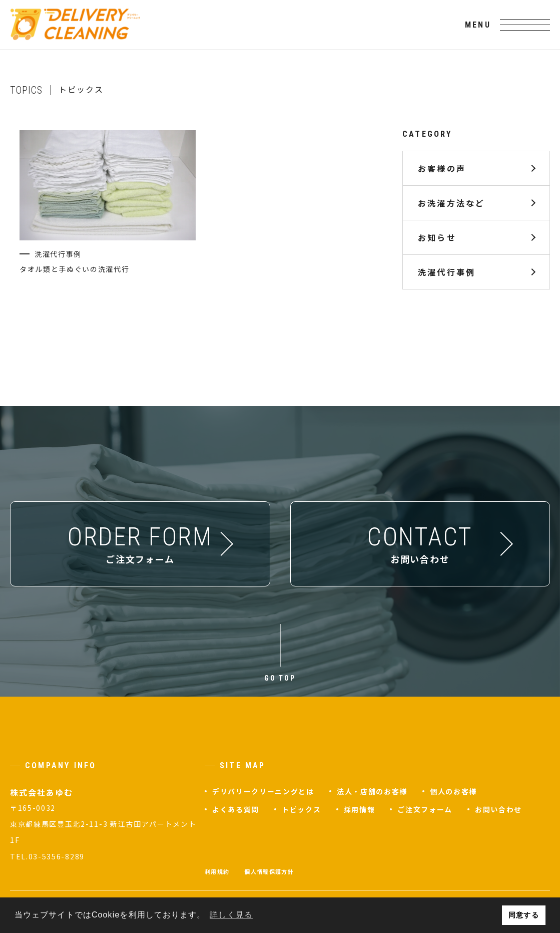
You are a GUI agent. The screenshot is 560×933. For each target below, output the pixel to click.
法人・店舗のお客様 (372, 791)
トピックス (301, 809)
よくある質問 (236, 809)
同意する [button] (523, 915)
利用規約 (217, 871)
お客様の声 (442, 168)
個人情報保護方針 (269, 871)
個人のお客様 (453, 791)
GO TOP (280, 678)
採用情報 (360, 809)
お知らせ (437, 237)
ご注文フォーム (425, 809)
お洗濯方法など (451, 203)
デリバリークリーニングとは (263, 791)
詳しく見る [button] (231, 915)
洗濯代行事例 (447, 272)
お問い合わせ (498, 809)
